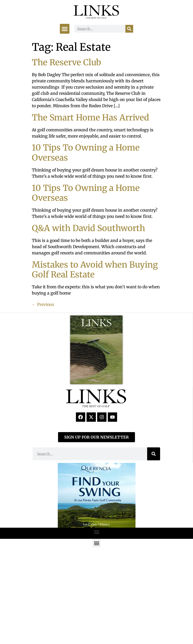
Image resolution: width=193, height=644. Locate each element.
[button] (65, 29)
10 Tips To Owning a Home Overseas (86, 153)
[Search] (129, 29)
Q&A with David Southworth (88, 228)
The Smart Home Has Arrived (90, 118)
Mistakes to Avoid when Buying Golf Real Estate (95, 270)
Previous (43, 304)
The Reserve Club (66, 62)
